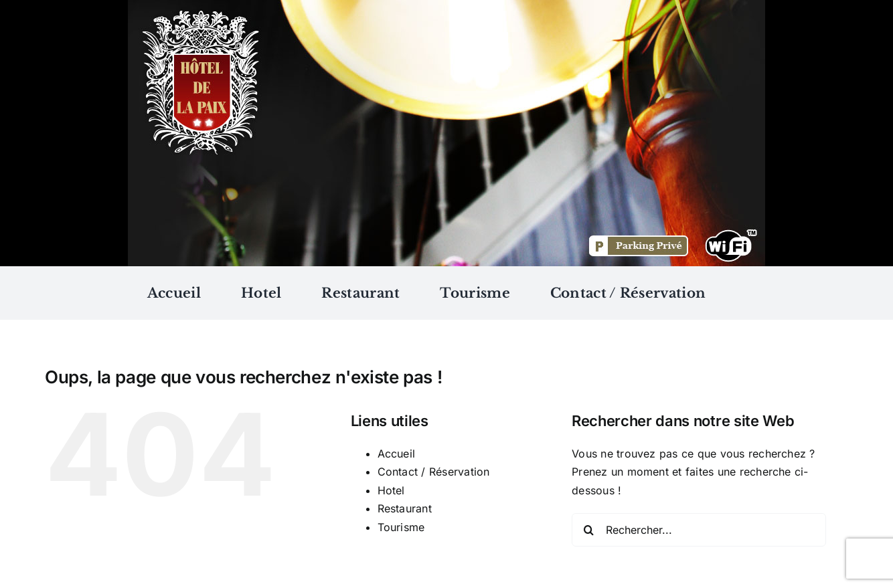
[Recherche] (588, 530)
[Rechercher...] (699, 530)
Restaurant (405, 508)
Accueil (397, 454)
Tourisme (401, 527)
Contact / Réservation (434, 472)
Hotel (391, 490)
